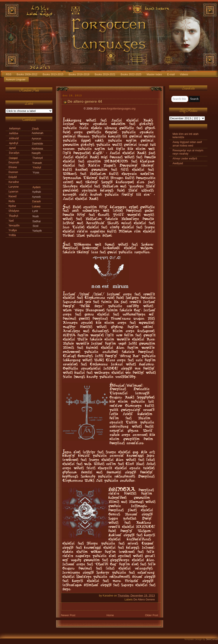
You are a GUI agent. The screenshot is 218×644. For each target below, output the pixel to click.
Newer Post (68, 615)
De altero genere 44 (85, 101)
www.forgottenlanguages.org (118, 109)
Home (110, 615)
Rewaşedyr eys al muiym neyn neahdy (188, 152)
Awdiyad (178, 163)
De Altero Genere (144, 600)
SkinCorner (212, 639)
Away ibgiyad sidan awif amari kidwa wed (187, 144)
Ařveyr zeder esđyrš (185, 159)
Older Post (152, 615)
